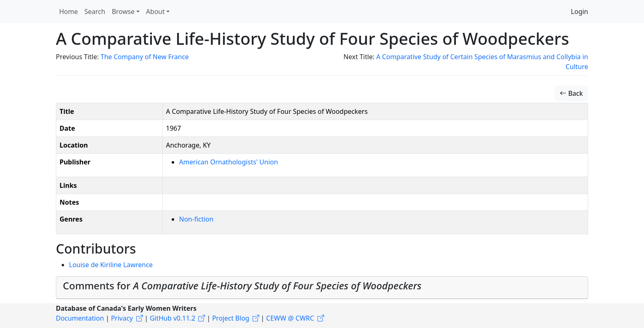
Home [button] (69, 12)
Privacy (122, 318)
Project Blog (230, 318)
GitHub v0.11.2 (173, 318)
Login (580, 12)
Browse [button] (123, 12)
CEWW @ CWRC (290, 318)
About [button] (155, 12)
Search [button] (95, 12)
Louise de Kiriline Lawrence (111, 265)
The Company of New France (145, 57)
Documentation (80, 318)
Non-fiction (196, 219)
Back (571, 93)
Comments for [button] (242, 285)
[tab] (322, 288)
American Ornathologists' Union (229, 162)
